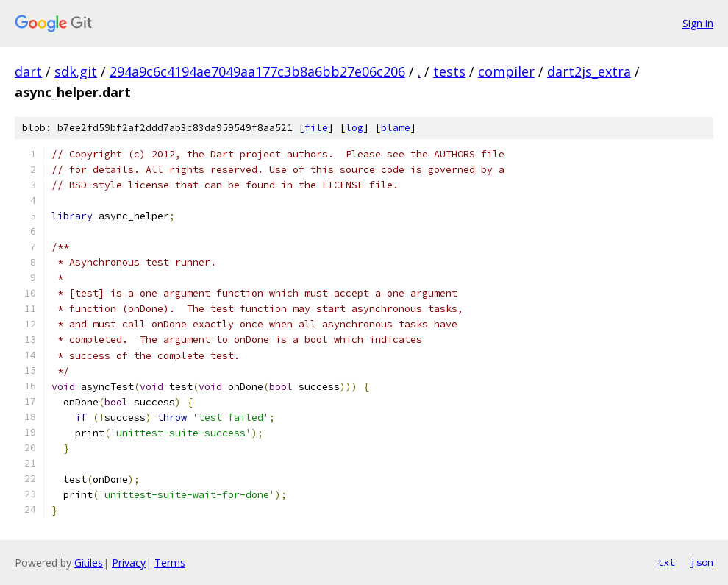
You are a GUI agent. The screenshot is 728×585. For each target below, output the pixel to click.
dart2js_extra (589, 71)
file (316, 128)
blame (396, 128)
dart (28, 71)
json (702, 562)
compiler (506, 71)
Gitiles (89, 563)
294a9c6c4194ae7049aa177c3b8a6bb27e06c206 (257, 71)
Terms (170, 563)
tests (449, 71)
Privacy (129, 563)
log (354, 128)
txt (666, 562)
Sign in (698, 23)
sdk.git (76, 71)
